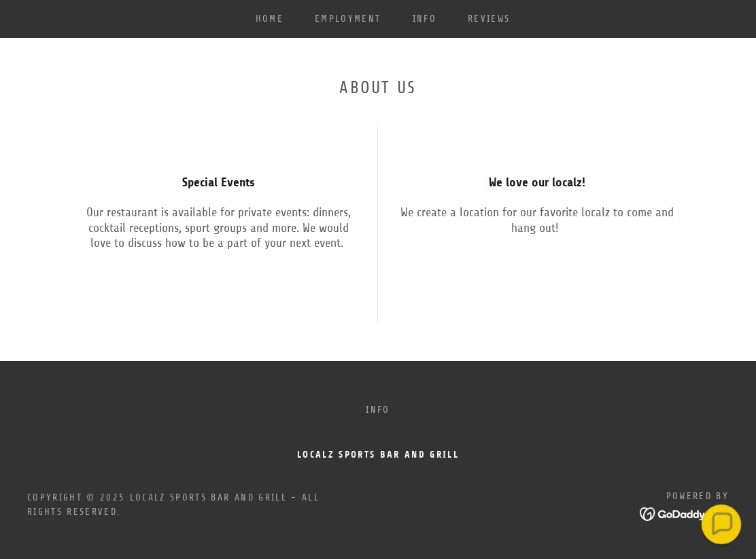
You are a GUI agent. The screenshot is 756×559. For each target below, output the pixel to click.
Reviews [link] (489, 19)
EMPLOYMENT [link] (348, 19)
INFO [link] (425, 19)
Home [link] (270, 19)
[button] (721, 524)
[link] (684, 513)
